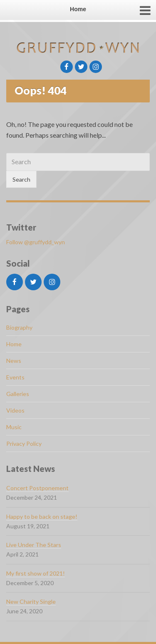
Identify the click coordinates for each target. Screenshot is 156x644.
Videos (15, 410)
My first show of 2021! (36, 573)
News (14, 361)
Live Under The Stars (34, 545)
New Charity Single (31, 601)
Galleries (18, 394)
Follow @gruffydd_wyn (36, 242)
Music (14, 427)
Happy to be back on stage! (42, 516)
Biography (19, 327)
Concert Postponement (37, 488)
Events (15, 377)
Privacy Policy (24, 444)
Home (14, 344)
